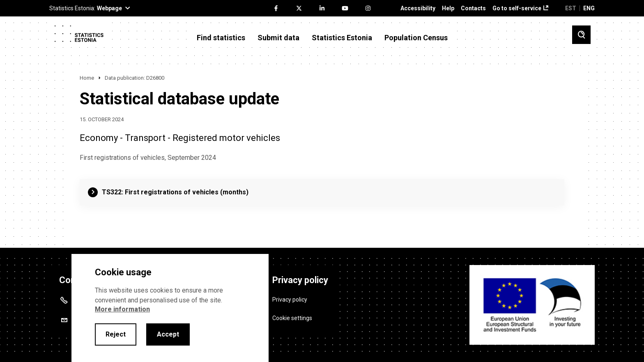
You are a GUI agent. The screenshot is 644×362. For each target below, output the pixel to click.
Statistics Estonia (342, 38)
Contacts (473, 8)
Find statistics (221, 38)
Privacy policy (290, 298)
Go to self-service (517, 8)
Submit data (278, 38)
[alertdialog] (170, 308)
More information (122, 309)
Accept (168, 334)
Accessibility (418, 8)
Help (448, 8)
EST (571, 8)
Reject (116, 334)
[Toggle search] (581, 35)
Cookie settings (292, 317)
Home (87, 78)
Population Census (416, 38)
